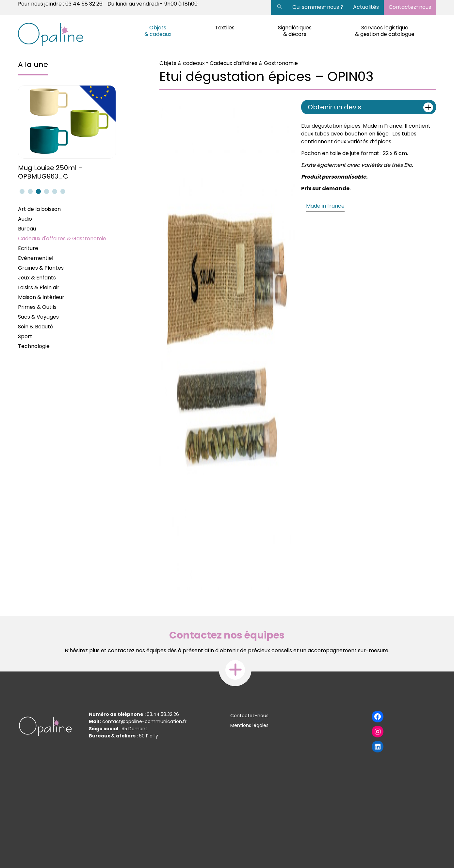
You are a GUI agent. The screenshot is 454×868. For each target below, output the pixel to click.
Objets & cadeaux (158, 31)
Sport (25, 336)
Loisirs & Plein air (39, 287)
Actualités (366, 7)
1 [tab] (21, 191)
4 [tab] (46, 191)
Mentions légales (249, 725)
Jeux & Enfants (37, 278)
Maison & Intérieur (41, 297)
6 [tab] (62, 191)
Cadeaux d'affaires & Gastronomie (62, 238)
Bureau (27, 229)
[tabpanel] (68, 133)
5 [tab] (54, 191)
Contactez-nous (410, 7)
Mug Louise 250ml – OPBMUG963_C (50, 172)
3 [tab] (38, 191)
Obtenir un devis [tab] (370, 107)
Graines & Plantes (41, 268)
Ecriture (28, 248)
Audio (25, 219)
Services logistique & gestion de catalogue (385, 31)
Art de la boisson (39, 209)
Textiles (225, 28)
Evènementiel (36, 258)
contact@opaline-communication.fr (144, 721)
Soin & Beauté (36, 327)
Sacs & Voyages (38, 317)
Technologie (34, 346)
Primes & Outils (37, 307)
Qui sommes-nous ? (318, 7)
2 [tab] (29, 191)
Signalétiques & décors (295, 31)
